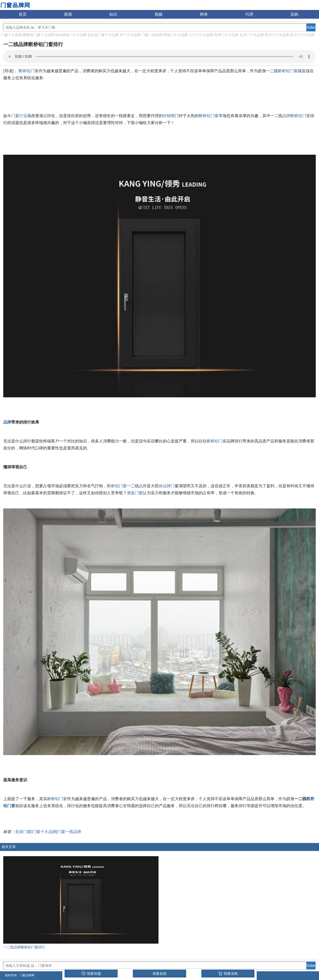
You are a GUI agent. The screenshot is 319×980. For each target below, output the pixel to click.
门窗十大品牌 (11, 35)
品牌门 (169, 486)
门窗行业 (19, 116)
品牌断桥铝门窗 (296, 116)
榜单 (204, 14)
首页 (23, 14)
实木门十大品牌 (252, 35)
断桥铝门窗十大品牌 (39, 35)
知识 (113, 14)
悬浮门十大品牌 (277, 35)
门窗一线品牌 (152, 35)
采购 (294, 14)
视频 (159, 14)
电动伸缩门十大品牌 (71, 35)
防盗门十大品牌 (176, 35)
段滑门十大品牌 (226, 35)
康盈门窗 (135, 493)
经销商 (169, 116)
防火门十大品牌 (302, 35)
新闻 (68, 14)
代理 (249, 14)
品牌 (47, 116)
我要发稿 (159, 974)
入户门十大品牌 (201, 35)
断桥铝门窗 (29, 71)
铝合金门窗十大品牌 (103, 35)
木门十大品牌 (130, 35)
